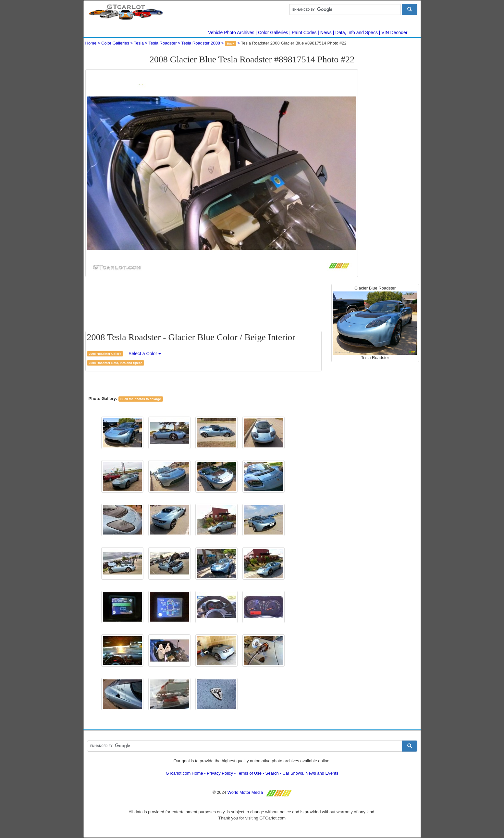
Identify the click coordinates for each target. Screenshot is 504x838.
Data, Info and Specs (356, 32)
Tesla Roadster (163, 43)
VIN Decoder (394, 32)
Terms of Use (249, 773)
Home (91, 43)
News (326, 32)
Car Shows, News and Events (310, 773)
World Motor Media (245, 792)
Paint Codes (304, 32)
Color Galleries (273, 32)
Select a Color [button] (145, 354)
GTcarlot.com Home (184, 773)
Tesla (139, 43)
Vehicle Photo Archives (231, 32)
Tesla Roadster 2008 (201, 43)
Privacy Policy (220, 773)
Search (272, 773)
